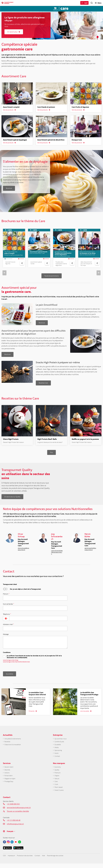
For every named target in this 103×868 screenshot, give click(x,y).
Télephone (6, 617)
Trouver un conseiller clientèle (18, 817)
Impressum (12, 861)
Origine (57, 780)
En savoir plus (14, 32)
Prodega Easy (9, 786)
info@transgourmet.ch (15, 829)
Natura (57, 783)
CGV (5, 861)
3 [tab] (101, 37)
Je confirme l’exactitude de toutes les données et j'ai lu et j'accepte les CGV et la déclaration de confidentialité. (34, 659)
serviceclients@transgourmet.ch (19, 813)
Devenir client (10, 770)
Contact (58, 759)
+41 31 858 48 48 (14, 825)
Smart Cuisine (60, 795)
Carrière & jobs (60, 744)
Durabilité (58, 747)
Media (57, 750)
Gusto (57, 756)
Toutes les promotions (52, 276)
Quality (57, 773)
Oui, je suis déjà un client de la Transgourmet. (26, 592)
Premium (58, 777)
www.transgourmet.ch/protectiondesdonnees (16, 664)
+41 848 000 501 (13, 809)
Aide (48, 861)
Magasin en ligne (11, 783)
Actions (7, 777)
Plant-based (59, 792)
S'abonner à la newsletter (14, 747)
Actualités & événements (14, 741)
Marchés (8, 773)
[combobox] (6, 621)
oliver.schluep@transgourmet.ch (23, 552)
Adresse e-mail (8, 627)
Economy (58, 770)
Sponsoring (59, 753)
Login (86, 3)
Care (56, 786)
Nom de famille (8, 607)
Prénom (6, 597)
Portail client (9, 780)
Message (6, 637)
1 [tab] (95, 37)
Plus (51, 455)
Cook (57, 789)
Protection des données (27, 861)
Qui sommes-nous (61, 741)
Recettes (8, 744)
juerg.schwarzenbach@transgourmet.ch (57, 555)
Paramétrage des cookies (61, 861)
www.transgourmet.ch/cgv (11, 663)
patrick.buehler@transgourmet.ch (90, 552)
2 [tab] (98, 37)
